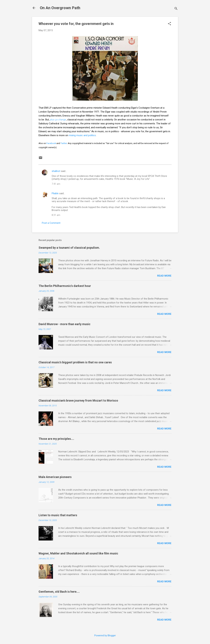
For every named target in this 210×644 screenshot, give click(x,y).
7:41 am (56, 184)
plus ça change (58, 120)
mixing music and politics (82, 135)
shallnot (56, 171)
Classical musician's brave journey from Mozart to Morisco (78, 400)
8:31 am (56, 215)
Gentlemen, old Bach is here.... (59, 592)
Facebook (51, 143)
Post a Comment (51, 223)
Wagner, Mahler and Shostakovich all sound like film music (78, 553)
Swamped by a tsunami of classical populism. (69, 248)
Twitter (64, 143)
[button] (169, 24)
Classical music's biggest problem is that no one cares (75, 362)
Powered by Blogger (105, 635)
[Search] (176, 9)
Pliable (55, 193)
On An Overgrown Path (60, 8)
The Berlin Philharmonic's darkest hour (65, 286)
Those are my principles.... (56, 439)
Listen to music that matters (58, 515)
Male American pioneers (55, 477)
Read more (164, 276)
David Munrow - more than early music (64, 324)
